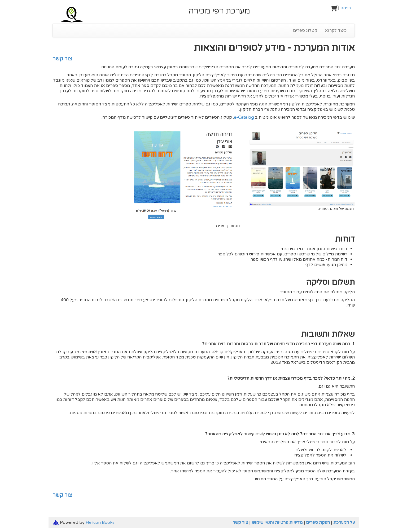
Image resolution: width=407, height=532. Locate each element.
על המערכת (344, 522)
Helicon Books (100, 522)
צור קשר (62, 59)
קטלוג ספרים (305, 30)
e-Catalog (244, 117)
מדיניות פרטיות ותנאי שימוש (277, 522)
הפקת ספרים (318, 522)
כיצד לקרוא (336, 30)
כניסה (346, 8)
